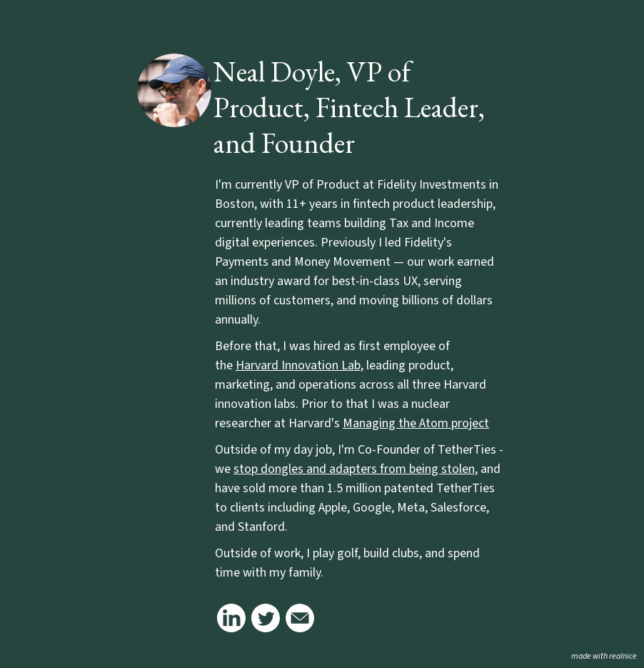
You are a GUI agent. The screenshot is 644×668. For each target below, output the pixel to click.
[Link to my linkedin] (231, 618)
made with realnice (604, 656)
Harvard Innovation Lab (298, 365)
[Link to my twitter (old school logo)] (266, 618)
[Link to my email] (300, 618)
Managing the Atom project (416, 423)
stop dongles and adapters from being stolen (354, 469)
